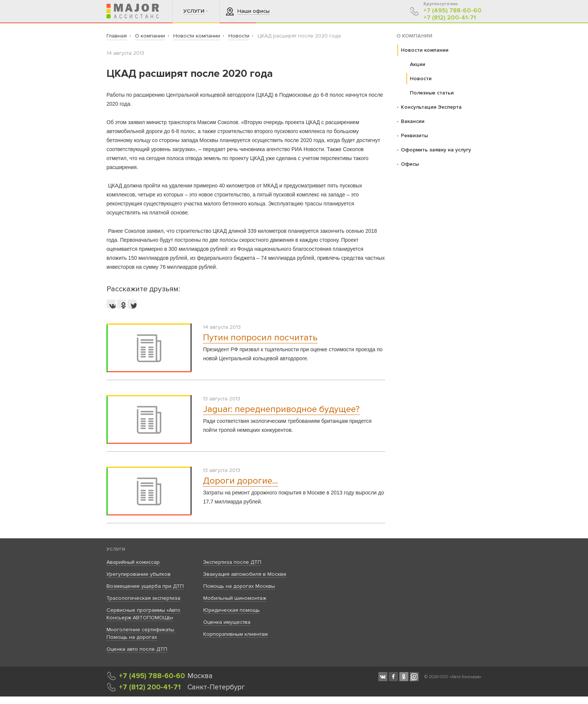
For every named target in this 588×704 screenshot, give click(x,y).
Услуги (116, 549)
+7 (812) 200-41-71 (450, 18)
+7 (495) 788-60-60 (452, 11)
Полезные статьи (432, 93)
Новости (421, 79)
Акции (418, 64)
